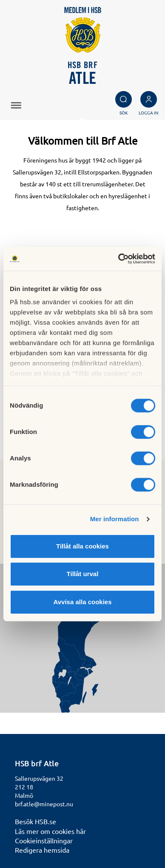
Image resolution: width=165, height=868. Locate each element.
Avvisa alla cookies (82, 602)
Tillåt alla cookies (82, 546)
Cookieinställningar (44, 840)
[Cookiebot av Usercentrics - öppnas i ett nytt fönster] (118, 259)
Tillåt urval (83, 574)
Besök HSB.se (36, 821)
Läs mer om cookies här (50, 831)
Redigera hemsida (42, 850)
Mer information (115, 519)
